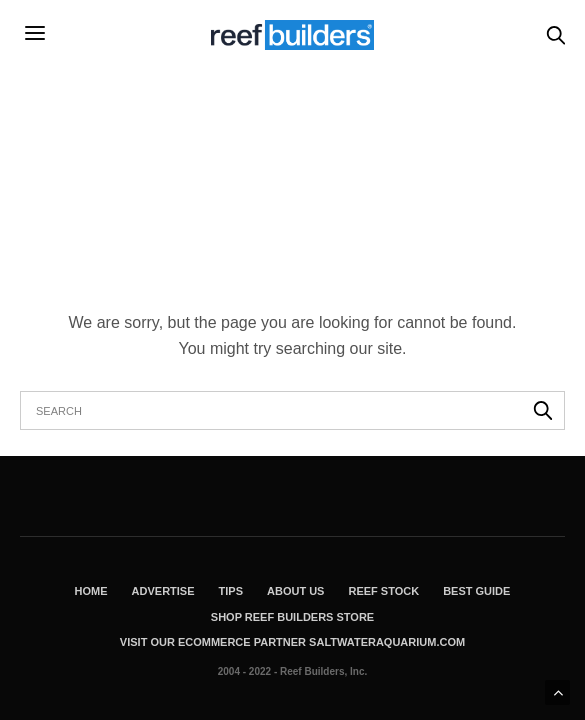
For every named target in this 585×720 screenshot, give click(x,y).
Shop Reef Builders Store (292, 617)
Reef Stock (383, 591)
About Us (295, 591)
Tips (231, 591)
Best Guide (476, 591)
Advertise (163, 591)
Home (91, 591)
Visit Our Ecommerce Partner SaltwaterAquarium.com (292, 642)
